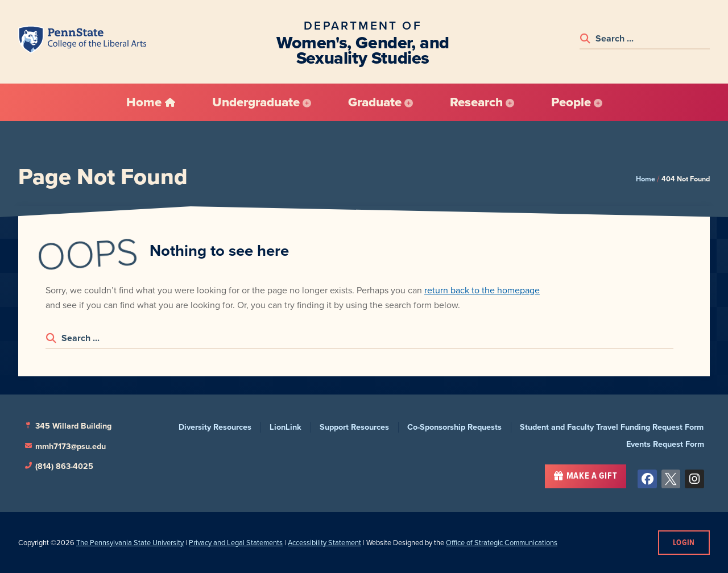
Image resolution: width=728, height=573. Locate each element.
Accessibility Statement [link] (324, 543)
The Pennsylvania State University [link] (130, 543)
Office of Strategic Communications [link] (502, 543)
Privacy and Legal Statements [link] (236, 543)
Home (646, 179)
